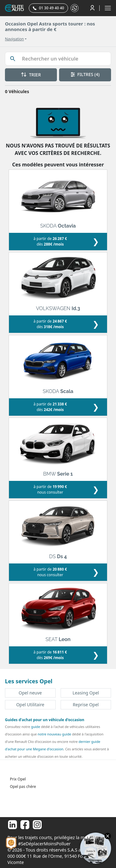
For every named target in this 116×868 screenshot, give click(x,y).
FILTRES (85, 74)
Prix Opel (18, 779)
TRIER (31, 75)
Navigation (14, 39)
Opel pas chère (23, 787)
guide (35, 727)
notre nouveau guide (54, 734)
